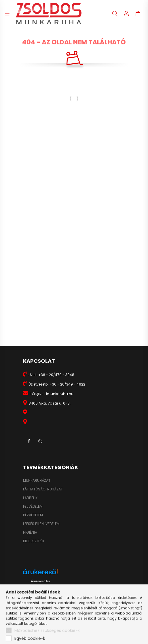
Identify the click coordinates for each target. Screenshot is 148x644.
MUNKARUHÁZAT (37, 481)
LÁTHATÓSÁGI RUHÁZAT (43, 489)
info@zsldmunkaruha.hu (52, 394)
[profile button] (126, 14)
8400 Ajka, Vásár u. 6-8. (50, 403)
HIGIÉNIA (30, 532)
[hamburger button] (7, 14)
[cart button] (138, 14)
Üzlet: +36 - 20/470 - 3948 (51, 375)
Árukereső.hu (40, 581)
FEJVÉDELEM (33, 507)
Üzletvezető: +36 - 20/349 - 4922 (57, 384)
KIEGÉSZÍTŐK (34, 541)
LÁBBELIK (30, 498)
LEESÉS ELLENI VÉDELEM (41, 524)
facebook (29, 441)
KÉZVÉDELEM (33, 515)
